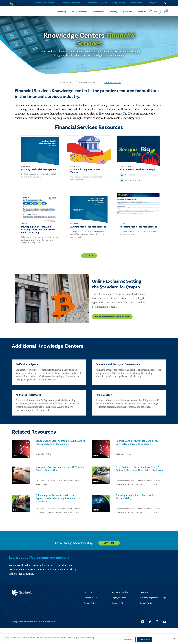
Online (50, 456)
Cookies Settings (128, 639)
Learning (114, 11)
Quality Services (154, 3)
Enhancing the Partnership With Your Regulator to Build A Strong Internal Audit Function (59, 509)
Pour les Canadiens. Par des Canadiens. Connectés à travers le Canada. (140, 448)
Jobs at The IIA (146, 619)
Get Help (88, 608)
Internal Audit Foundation (45, 3)
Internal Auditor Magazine (95, 3)
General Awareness (69, 482)
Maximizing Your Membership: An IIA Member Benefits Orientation (58, 474)
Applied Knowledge (149, 486)
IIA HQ (38, 486)
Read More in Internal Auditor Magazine (38, 319)
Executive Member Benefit (47, 482)
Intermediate (129, 490)
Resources (128, 11)
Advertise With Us (120, 619)
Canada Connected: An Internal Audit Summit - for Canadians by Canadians (59, 448)
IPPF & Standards (79, 11)
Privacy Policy (90, 619)
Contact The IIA (91, 613)
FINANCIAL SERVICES (112, 82)
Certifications (98, 11)
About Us (142, 11)
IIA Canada (40, 456)
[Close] (174, 639)
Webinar (55, 486)
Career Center (135, 3)
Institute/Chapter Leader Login (153, 613)
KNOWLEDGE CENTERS (89, 82)
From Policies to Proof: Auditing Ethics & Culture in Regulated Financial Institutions (141, 476)
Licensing (144, 608)
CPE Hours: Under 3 (124, 494)
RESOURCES (68, 82)
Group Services (118, 3)
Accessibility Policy (120, 608)
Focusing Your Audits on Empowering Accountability (139, 508)
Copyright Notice (119, 613)
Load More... (89, 259)
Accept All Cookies (145, 639)
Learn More (111, 559)
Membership (61, 11)
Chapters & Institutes (70, 3)
